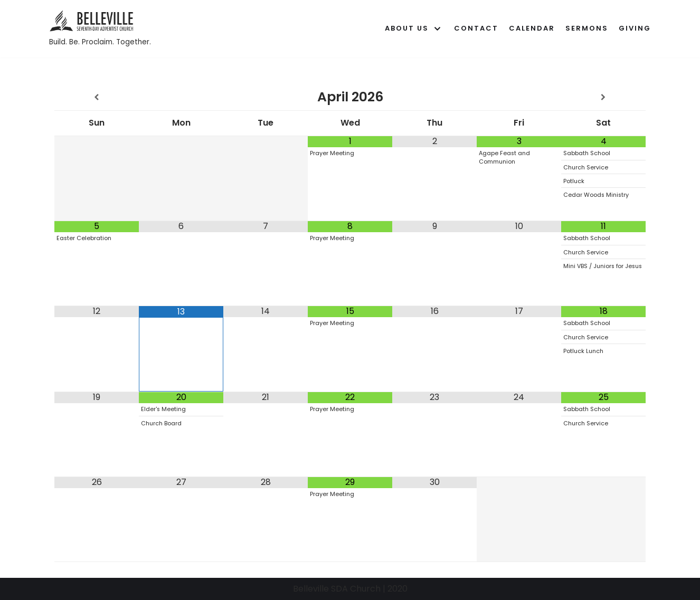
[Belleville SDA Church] (100, 29)
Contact (476, 28)
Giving (635, 28)
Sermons (587, 28)
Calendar (532, 28)
